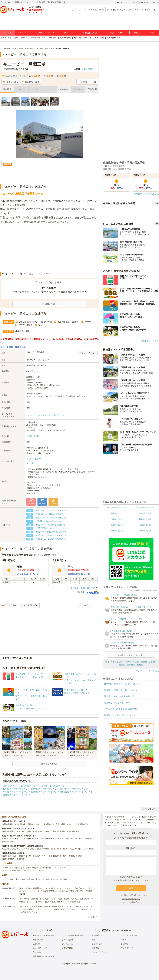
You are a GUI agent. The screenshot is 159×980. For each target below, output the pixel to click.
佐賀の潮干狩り (60, 856)
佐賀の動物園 (20, 824)
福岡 (119, 38)
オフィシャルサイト (88, 353)
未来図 (124, 940)
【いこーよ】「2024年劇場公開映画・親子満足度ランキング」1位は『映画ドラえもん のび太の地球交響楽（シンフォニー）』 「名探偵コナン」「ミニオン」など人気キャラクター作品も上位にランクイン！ (56, 909)
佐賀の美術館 (76, 849)
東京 (28, 38)
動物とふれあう (134, 10)
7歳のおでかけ (145, 525)
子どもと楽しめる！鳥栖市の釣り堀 (120, 709)
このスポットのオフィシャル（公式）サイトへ (45, 415)
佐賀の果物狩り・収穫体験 (13, 859)
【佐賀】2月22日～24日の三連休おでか (50, 535)
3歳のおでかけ (145, 513)
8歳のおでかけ (117, 531)
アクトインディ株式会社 (123, 931)
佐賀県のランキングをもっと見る (131, 655)
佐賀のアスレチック (64, 839)
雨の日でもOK (120, 10)
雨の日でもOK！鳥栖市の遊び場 (119, 696)
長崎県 (136, 662)
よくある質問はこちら (131, 899)
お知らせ (64, 89)
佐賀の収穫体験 (59, 831)
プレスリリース (127, 948)
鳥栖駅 (36, 436)
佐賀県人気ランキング (15, 76)
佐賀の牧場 (60, 824)
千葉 (39, 38)
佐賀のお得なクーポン (11, 839)
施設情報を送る (31, 82)
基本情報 (7, 89)
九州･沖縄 (110, 662)
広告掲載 (36, 944)
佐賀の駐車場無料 (47, 839)
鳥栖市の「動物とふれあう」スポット (122, 690)
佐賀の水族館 (88, 849)
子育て (137, 33)
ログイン (154, 2)
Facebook (37, 952)
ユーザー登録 (8, 879)
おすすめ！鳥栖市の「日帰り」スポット (123, 684)
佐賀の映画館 (43, 849)
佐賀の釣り (50, 824)
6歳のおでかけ (117, 525)
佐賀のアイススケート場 (43, 856)
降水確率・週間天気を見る (83, 588)
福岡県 (120, 662)
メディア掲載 (67, 948)
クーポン (36, 89)
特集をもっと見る (151, 341)
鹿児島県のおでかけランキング (76, 792)
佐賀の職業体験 (73, 831)
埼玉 (43, 38)
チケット (21, 89)
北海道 (15, 38)
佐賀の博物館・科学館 (60, 849)
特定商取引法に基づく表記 (44, 956)
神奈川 (33, 38)
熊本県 (144, 662)
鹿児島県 (131, 665)
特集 (152, 33)
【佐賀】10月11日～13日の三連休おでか (50, 518)
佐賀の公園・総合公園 (83, 839)
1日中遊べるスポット (150, 10)
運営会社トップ (98, 935)
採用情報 (95, 948)
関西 (76, 38)
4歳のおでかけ (117, 519)
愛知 (55, 38)
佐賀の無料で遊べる (30, 839)
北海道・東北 (6, 38)
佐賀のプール (72, 824)
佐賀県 (128, 662)
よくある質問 (67, 940)
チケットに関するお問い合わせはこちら (131, 895)
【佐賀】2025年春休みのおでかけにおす (50, 532)
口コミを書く (11, 82)
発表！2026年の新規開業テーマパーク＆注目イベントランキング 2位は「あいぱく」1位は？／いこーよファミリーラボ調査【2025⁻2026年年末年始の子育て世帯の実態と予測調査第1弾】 (56, 891)
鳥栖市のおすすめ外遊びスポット (119, 715)
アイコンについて (9, 503)
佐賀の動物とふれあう (42, 831)
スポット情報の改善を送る (13, 347)
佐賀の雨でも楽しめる (11, 849)
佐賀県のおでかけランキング (17, 789)
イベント (22, 33)
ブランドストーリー (129, 935)
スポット (7, 33)
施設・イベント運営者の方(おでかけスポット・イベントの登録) (42, 879)
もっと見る (92, 917)
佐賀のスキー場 (25, 856)
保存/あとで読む (122, 2)
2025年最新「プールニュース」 (54, 868)
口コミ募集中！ (89, 69)
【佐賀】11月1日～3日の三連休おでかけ (50, 514)
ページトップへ (149, 809)
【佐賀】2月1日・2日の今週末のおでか (50, 539)
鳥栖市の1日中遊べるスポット (118, 703)
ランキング (69, 33)
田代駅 (29, 436)
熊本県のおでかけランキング (75, 789)
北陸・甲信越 (65, 38)
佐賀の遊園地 (8, 824)
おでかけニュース (116, 33)
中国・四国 (99, 38)
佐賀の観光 (84, 824)
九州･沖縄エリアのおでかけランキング (21, 786)
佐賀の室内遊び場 (29, 849)
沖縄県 (140, 665)
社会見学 (30, 459)
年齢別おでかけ (90, 33)
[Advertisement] (50, 248)
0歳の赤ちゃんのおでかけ (117, 507)
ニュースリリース (40, 948)
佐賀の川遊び (8, 842)
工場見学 (38, 459)
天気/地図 (92, 89)
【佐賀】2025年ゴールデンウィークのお (50, 528)
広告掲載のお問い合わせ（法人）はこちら (131, 880)
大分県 (152, 662)
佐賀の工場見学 (9, 831)
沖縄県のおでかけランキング (17, 795)
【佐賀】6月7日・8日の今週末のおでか (50, 525)
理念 (94, 940)
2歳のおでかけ (117, 513)
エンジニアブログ (99, 952)
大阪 (80, 38)
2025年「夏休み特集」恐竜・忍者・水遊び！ (20, 868)
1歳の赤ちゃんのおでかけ (145, 507)
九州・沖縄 (111, 38)
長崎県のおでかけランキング (46, 789)
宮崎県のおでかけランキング (46, 792)
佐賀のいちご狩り (76, 856)
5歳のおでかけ (145, 519)
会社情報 (125, 944)
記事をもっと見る (50, 764)
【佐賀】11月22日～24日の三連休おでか (50, 510)
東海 (50, 38)
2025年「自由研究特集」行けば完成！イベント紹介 (23, 871)
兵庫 (90, 38)
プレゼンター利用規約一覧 (73, 935)
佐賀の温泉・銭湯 (9, 856)
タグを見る (31, 463)
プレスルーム (67, 944)
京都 (85, 38)
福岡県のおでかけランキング (55, 786)
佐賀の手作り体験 (24, 831)
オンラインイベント (45, 33)
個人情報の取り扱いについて (131, 877)
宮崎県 (122, 665)
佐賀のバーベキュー (35, 824)
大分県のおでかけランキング (17, 792)
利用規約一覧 (38, 940)
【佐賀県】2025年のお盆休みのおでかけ (50, 521)
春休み (110, 10)
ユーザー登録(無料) (140, 2)
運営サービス (97, 944)
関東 (23, 38)
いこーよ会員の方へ (131, 902)
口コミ (50, 89)
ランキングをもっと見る (148, 671)
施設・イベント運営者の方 (44, 935)
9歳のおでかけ (145, 531)
